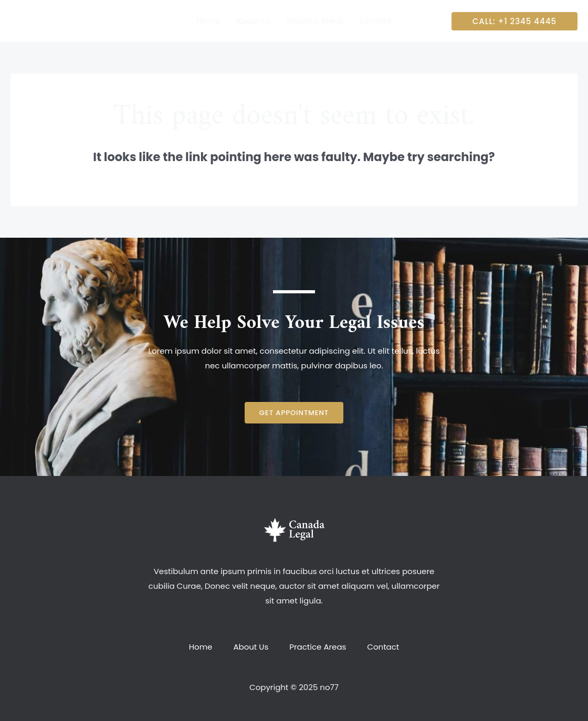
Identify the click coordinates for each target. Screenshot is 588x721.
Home (201, 647)
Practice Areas (318, 647)
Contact (383, 647)
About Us (251, 647)
